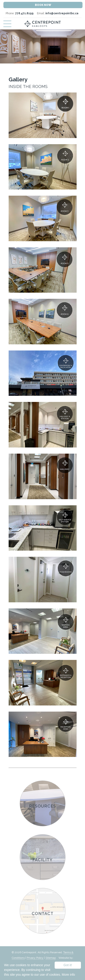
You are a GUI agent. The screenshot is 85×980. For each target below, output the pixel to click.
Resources (42, 806)
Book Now (43, 5)
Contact (43, 913)
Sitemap (51, 958)
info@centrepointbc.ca (62, 13)
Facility (42, 860)
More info (68, 975)
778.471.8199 (24, 13)
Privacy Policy (35, 958)
